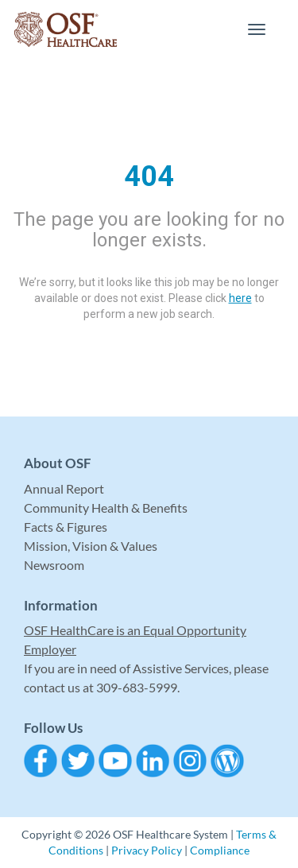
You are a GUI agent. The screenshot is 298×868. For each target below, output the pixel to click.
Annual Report (64, 488)
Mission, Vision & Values (91, 546)
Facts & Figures (66, 527)
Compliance (220, 850)
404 (149, 176)
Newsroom (54, 565)
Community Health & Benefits (106, 508)
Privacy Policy (147, 850)
